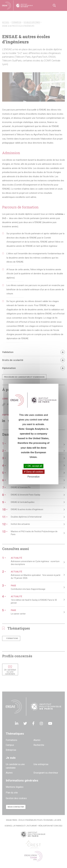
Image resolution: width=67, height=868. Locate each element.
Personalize (33, 477)
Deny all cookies (33, 472)
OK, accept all (33, 466)
